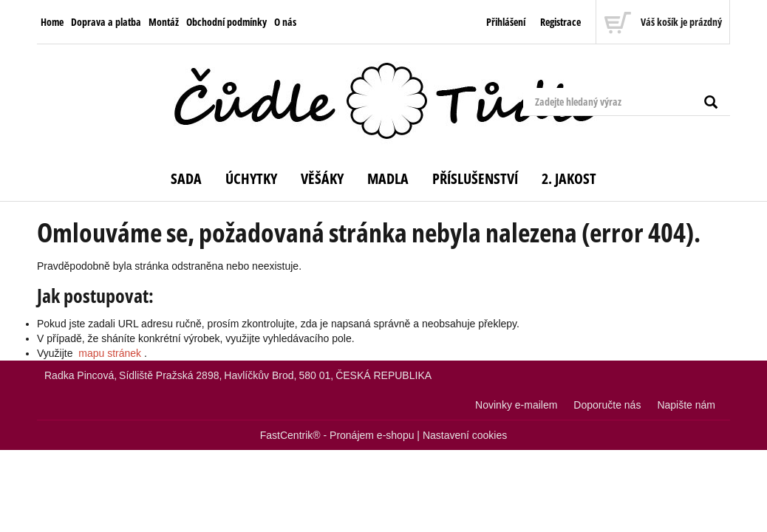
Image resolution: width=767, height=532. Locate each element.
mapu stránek (110, 353)
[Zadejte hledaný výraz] (627, 102)
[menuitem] (52, 22)
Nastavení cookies (465, 435)
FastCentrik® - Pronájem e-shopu (337, 435)
